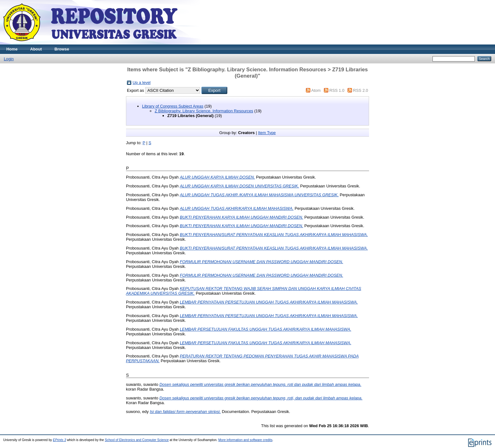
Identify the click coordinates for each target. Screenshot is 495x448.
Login (9, 59)
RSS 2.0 (361, 90)
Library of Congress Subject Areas (173, 106)
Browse (62, 49)
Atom (316, 90)
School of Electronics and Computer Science (137, 440)
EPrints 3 (60, 440)
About (36, 49)
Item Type (267, 133)
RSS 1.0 (337, 90)
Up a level (142, 83)
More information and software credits (245, 440)
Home (12, 49)
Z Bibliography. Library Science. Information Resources (204, 111)
